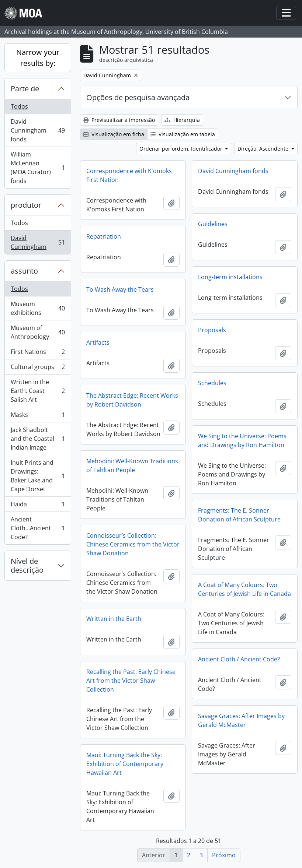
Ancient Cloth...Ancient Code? (38, 528)
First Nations (38, 353)
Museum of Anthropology (38, 332)
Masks (38, 416)
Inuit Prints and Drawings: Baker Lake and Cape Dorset (38, 476)
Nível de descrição (27, 565)
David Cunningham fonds (38, 130)
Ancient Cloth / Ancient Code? (239, 659)
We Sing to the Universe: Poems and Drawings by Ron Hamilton (242, 440)
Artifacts (98, 342)
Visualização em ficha (114, 134)
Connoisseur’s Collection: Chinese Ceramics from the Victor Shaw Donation (133, 544)
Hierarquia (182, 120)
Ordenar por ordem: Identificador (182, 149)
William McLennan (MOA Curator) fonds (38, 168)
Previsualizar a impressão (119, 120)
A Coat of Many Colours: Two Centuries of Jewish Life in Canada (244, 589)
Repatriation (104, 236)
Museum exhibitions (38, 308)
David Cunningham (38, 242)
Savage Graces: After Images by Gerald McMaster (241, 720)
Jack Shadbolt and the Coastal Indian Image (38, 439)
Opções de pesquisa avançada (138, 97)
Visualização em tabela (183, 134)
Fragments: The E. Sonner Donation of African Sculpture (239, 515)
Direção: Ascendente (264, 149)
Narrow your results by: (38, 58)
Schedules (212, 383)
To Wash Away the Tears (120, 289)
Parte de (25, 89)
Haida (38, 506)
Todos (19, 106)
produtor (26, 205)
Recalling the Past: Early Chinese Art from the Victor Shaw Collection (131, 681)
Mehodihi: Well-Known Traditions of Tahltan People (132, 465)
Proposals (212, 330)
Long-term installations (230, 277)
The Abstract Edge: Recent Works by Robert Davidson (132, 400)
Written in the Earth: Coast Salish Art (38, 391)
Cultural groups (38, 368)
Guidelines (213, 224)
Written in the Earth (114, 619)
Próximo (224, 855)
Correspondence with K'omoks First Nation (129, 175)
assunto (24, 271)
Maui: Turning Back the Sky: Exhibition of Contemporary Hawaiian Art (125, 764)
